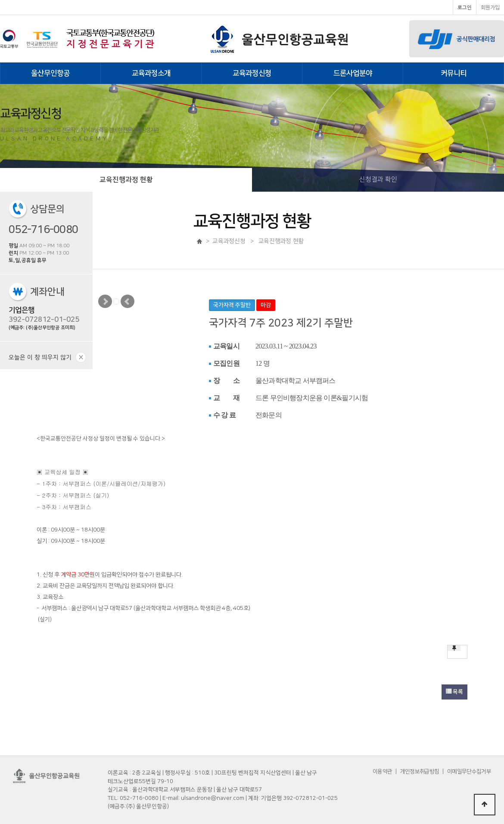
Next (105, 302)
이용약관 (382, 771)
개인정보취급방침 (420, 771)
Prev (128, 302)
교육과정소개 (151, 73)
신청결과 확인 (378, 179)
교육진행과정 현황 (126, 180)
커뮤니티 (454, 73)
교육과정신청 (252, 73)
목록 (454, 692)
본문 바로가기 (0, 0)
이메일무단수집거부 (469, 771)
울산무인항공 (50, 73)
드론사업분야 (353, 73)
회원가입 (490, 8)
